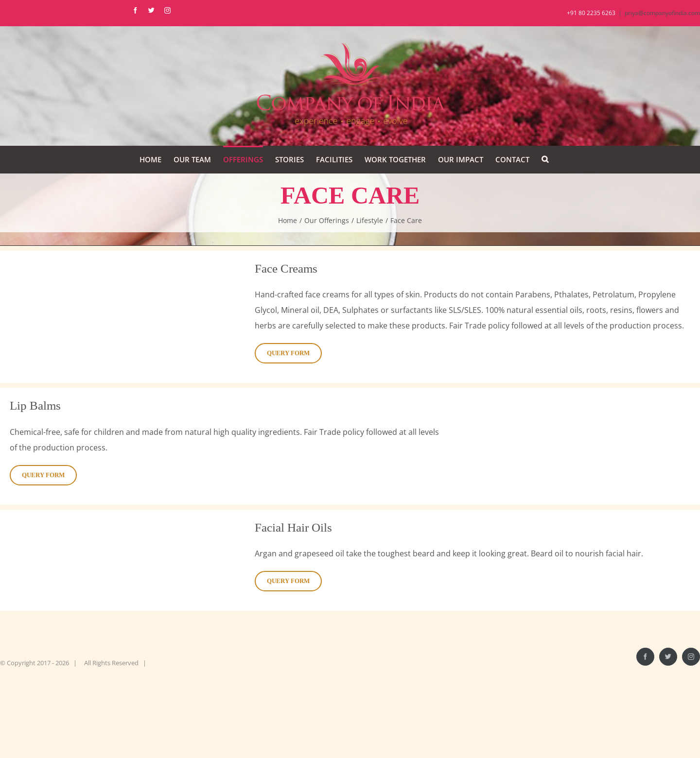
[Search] (545, 159)
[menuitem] (150, 159)
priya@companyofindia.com (662, 13)
